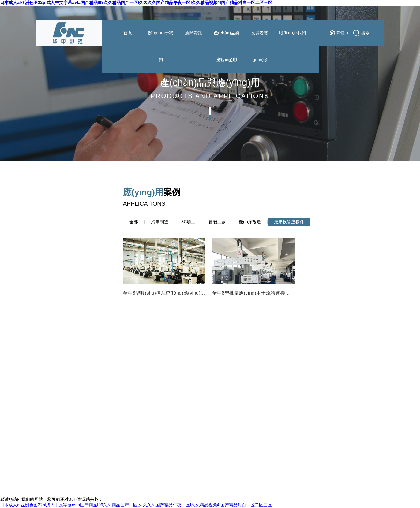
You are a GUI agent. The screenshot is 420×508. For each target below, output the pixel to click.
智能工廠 (217, 222)
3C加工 (188, 222)
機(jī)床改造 (250, 222)
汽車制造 (160, 222)
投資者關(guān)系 (260, 46)
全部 (134, 222)
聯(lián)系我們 (292, 33)
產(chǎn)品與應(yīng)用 (227, 46)
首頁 (128, 33)
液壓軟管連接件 (289, 222)
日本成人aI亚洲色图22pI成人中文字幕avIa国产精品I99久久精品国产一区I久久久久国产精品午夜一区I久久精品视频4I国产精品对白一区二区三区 (136, 3)
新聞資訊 (194, 33)
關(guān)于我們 (161, 46)
